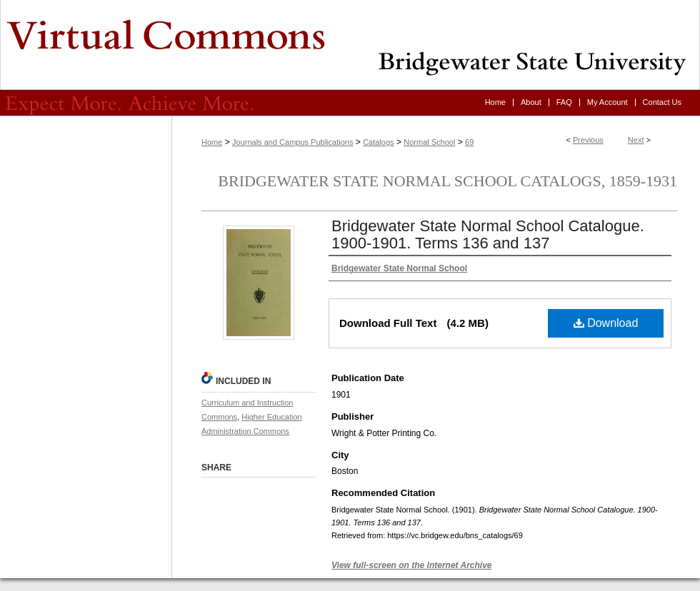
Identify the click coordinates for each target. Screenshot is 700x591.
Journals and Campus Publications (292, 142)
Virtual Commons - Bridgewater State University (350, 45)
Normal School (429, 142)
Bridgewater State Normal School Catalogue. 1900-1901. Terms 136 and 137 (488, 234)
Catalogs (378, 142)
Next (636, 140)
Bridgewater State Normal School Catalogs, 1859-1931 (447, 181)
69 (469, 142)
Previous (588, 140)
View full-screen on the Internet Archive (412, 565)
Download (606, 323)
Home (212, 142)
